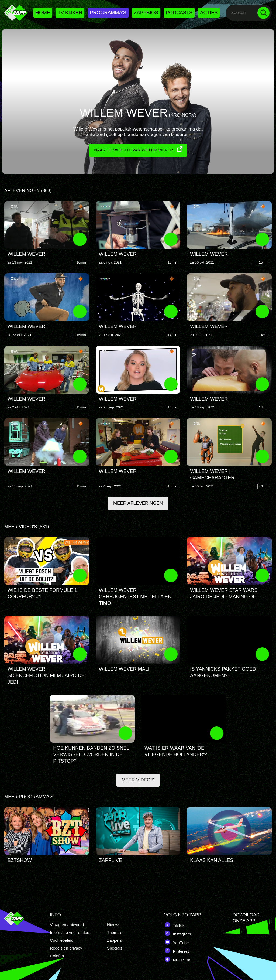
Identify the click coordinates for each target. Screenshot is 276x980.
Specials (115, 948)
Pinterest (177, 951)
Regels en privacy (66, 948)
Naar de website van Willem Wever (139, 149)
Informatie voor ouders (70, 932)
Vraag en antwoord (67, 925)
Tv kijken (70, 13)
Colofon (57, 956)
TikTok (174, 925)
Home (43, 13)
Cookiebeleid (62, 940)
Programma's (108, 13)
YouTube (177, 942)
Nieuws (114, 925)
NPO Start (178, 959)
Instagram (178, 933)
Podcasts (179, 13)
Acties (209, 13)
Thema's (115, 932)
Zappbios (146, 13)
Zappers (114, 940)
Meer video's (138, 781)
